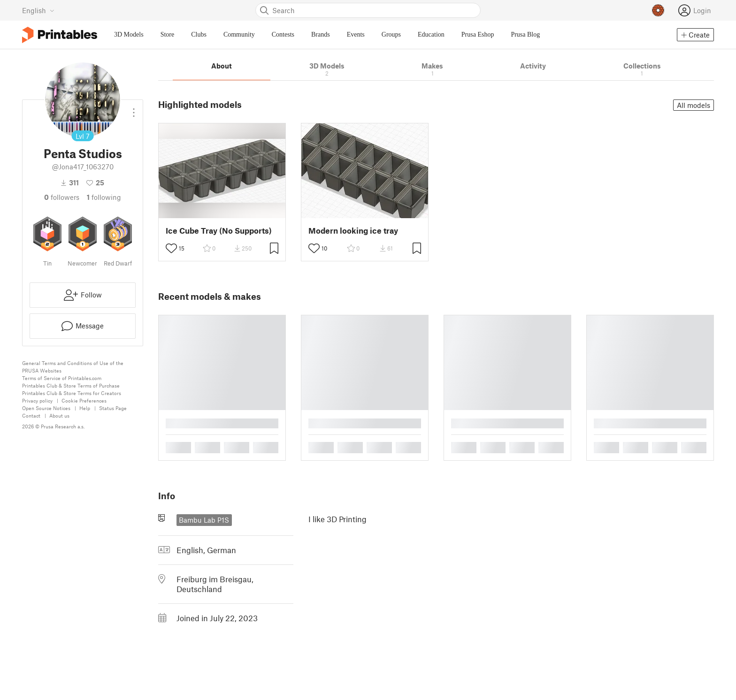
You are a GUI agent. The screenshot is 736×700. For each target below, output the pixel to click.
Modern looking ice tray (353, 231)
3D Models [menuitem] (129, 34)
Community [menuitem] (239, 34)
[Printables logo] (60, 35)
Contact (31, 415)
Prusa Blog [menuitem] (525, 34)
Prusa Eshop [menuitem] (478, 34)
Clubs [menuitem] (199, 34)
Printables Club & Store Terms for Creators (72, 393)
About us (59, 415)
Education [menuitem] (431, 34)
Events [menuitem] (356, 34)
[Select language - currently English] (38, 10)
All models (694, 105)
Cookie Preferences (84, 400)
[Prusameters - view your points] (658, 10)
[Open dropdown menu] (134, 109)
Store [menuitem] (168, 34)
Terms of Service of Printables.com (62, 378)
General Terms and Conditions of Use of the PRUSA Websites (73, 367)
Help (85, 408)
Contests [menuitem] (283, 34)
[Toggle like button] (171, 248)
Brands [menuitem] (321, 34)
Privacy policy (37, 400)
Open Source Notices (46, 408)
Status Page (113, 408)
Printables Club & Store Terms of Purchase (71, 385)
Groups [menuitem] (391, 34)
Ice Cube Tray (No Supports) (219, 231)
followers (62, 197)
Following (104, 197)
